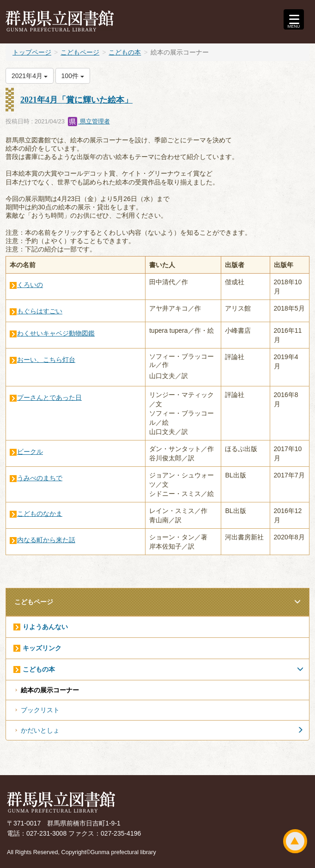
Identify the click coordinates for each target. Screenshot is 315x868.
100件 (73, 76)
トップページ (32, 52)
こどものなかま (40, 513)
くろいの (30, 285)
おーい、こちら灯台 (46, 360)
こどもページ (80, 52)
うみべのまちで (40, 478)
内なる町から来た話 (46, 540)
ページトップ (295, 841)
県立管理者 (89, 121)
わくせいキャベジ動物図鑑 (56, 333)
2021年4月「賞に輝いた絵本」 (76, 100)
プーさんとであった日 (49, 397)
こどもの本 (125, 52)
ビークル (30, 452)
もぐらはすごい (40, 311)
